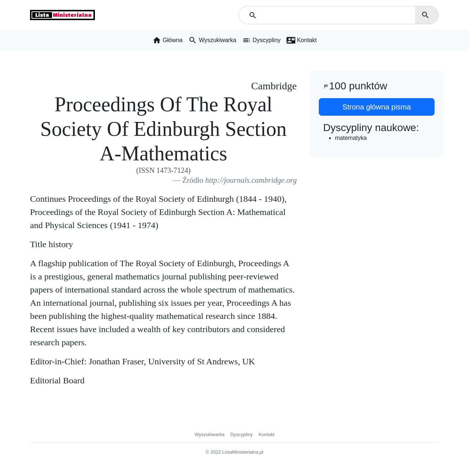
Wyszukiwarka (210, 434)
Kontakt (267, 434)
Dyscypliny (242, 434)
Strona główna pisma (377, 107)
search (425, 15)
